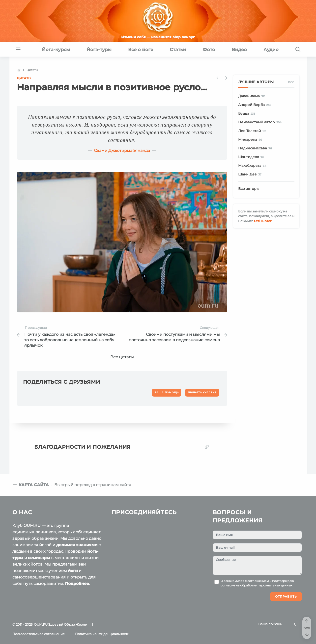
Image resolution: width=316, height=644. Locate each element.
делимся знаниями (77, 545)
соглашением (258, 581)
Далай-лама (253, 96)
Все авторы (249, 189)
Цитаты (24, 78)
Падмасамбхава (256, 148)
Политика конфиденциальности (102, 634)
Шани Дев (251, 174)
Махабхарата (253, 166)
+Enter (263, 221)
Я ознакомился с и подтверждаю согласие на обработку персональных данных (257, 583)
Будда (248, 114)
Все (291, 82)
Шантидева (252, 157)
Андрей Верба (256, 105)
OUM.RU (41, 624)
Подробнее (77, 584)
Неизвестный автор (261, 122)
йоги (73, 571)
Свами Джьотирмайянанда (122, 151)
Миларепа (251, 140)
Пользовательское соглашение (39, 634)
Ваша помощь (270, 624)
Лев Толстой (253, 131)
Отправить (286, 596)
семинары (39, 558)
